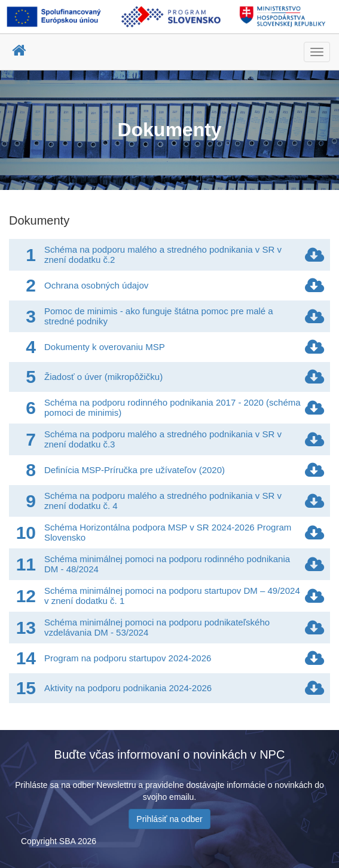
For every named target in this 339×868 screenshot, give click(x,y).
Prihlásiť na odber (169, 819)
